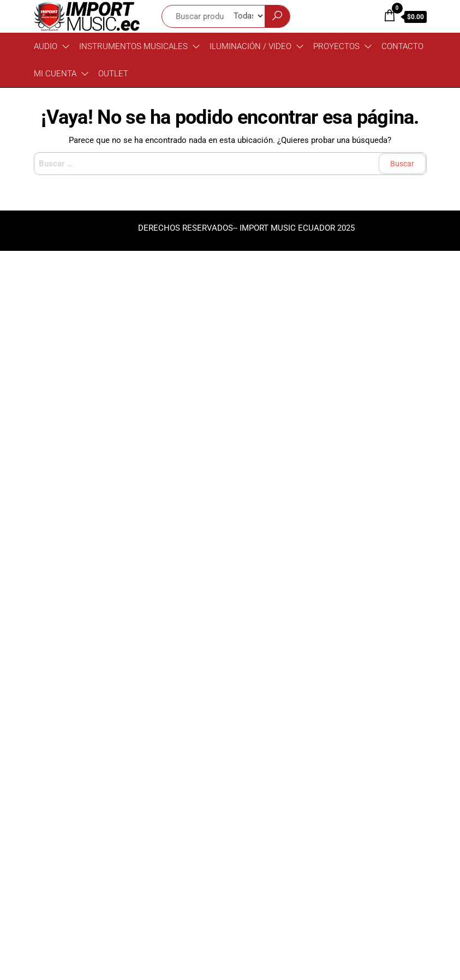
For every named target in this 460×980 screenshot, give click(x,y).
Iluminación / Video (250, 46)
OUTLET (113, 74)
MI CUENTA (55, 74)
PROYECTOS (336, 46)
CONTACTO (402, 46)
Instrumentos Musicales (133, 46)
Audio (46, 46)
